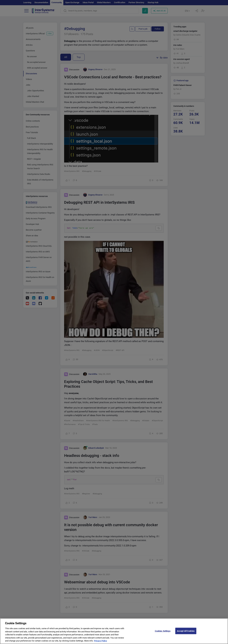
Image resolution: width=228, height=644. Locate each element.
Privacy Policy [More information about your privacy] (101, 641)
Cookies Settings (163, 631)
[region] (114, 631)
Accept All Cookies (186, 631)
